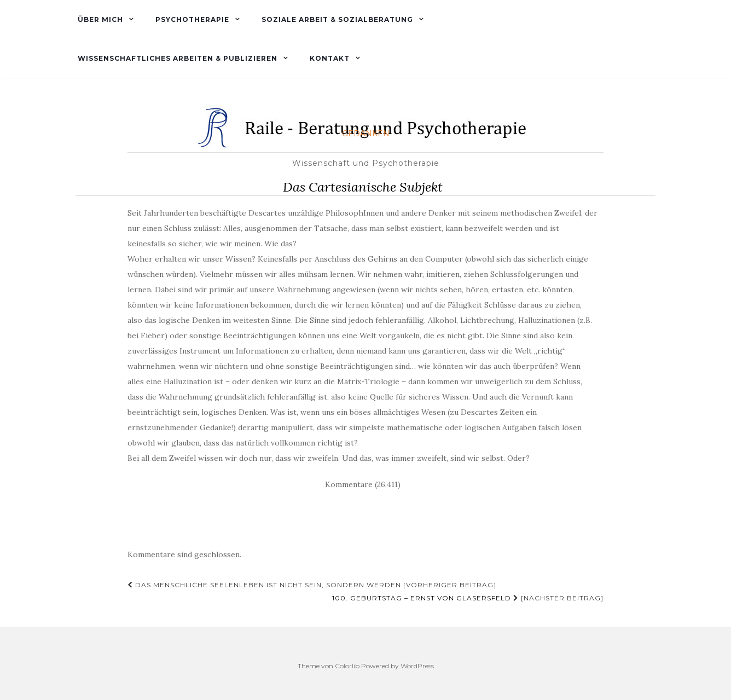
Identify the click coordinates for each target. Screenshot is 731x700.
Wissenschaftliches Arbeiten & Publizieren (176, 58)
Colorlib (347, 666)
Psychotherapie (191, 19)
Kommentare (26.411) (363, 484)
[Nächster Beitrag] (468, 598)
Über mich (99, 19)
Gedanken (366, 134)
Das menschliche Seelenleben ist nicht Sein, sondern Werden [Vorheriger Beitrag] (312, 585)
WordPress (417, 666)
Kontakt (329, 58)
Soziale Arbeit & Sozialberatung (336, 19)
